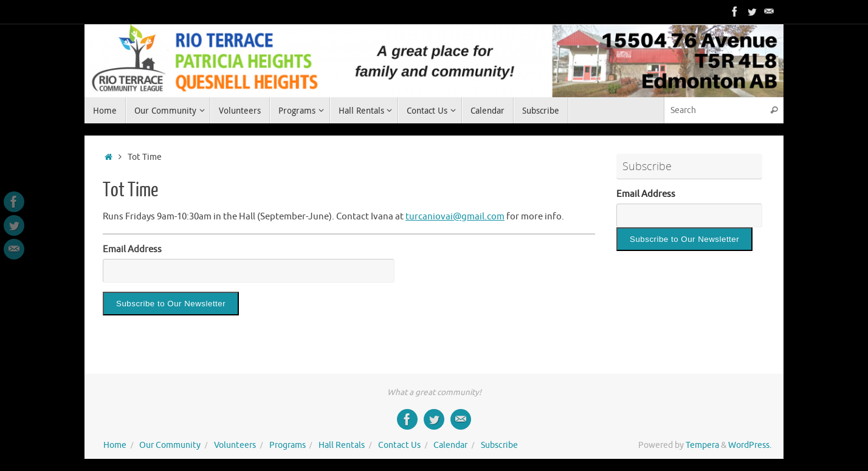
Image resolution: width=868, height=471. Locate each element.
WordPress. (750, 445)
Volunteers (235, 445)
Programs (288, 445)
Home (115, 445)
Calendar (450, 445)
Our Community (170, 445)
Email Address (132, 249)
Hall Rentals (342, 445)
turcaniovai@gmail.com (455, 217)
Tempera (702, 445)
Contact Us (399, 445)
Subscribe (499, 445)
